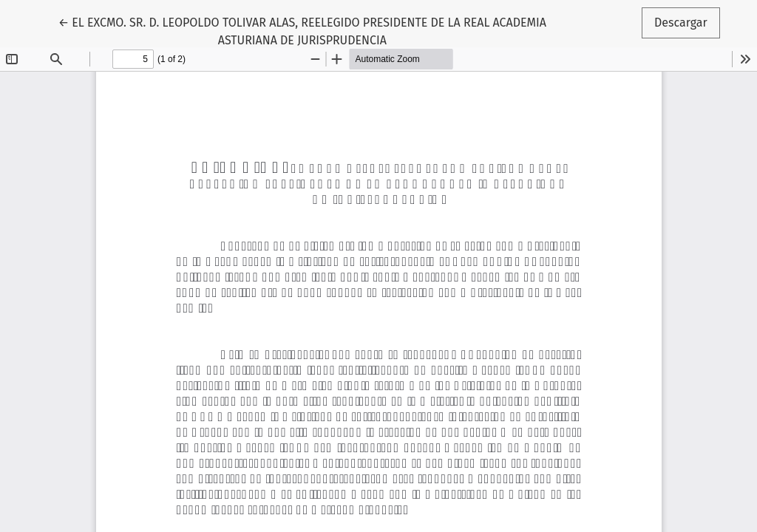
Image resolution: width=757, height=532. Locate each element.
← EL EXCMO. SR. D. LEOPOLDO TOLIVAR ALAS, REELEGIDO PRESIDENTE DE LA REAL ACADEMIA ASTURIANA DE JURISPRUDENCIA (302, 30)
